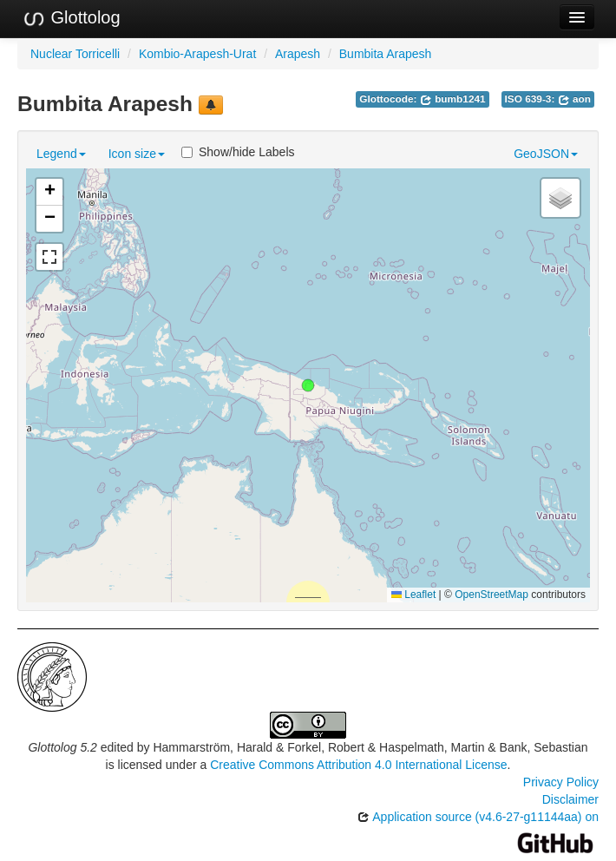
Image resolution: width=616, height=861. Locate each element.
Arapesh (298, 54)
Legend (61, 154)
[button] (308, 385)
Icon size (137, 154)
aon (574, 99)
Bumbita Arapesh (386, 54)
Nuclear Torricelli (75, 54)
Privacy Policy (561, 782)
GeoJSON (546, 154)
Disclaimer (570, 799)
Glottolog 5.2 (62, 747)
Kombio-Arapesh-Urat (197, 54)
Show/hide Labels (238, 152)
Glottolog (71, 18)
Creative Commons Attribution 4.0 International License (358, 765)
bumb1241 (453, 99)
